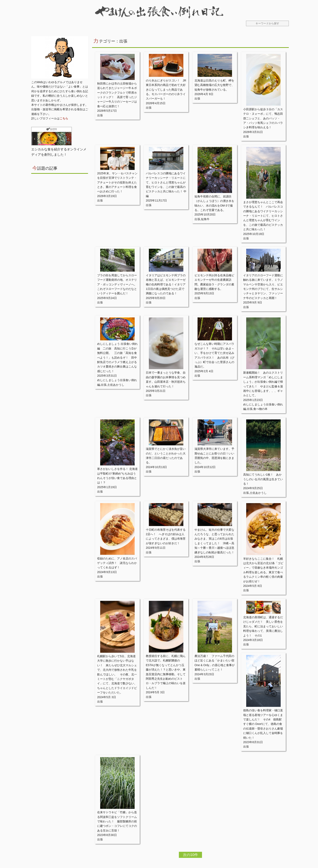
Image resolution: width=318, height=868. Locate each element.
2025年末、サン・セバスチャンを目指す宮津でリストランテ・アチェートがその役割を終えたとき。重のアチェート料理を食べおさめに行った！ (117, 182)
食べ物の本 (260, 409)
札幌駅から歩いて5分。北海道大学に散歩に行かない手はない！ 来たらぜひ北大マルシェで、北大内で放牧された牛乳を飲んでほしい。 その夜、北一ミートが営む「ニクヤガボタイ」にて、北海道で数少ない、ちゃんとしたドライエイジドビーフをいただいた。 (117, 674)
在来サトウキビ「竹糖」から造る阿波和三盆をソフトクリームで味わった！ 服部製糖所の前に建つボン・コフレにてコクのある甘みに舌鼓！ (117, 821)
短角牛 (205, 219)
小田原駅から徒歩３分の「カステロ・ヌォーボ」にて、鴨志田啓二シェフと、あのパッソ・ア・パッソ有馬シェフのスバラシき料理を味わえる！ (263, 118)
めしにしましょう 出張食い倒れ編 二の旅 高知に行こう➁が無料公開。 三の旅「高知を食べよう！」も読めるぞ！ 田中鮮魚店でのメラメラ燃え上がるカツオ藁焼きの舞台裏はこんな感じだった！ (117, 357)
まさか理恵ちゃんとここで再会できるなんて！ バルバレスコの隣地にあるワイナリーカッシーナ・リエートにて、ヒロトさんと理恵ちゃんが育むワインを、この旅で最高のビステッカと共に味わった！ (263, 216)
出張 (100, 115)
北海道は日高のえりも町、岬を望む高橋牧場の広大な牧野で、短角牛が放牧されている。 (214, 85)
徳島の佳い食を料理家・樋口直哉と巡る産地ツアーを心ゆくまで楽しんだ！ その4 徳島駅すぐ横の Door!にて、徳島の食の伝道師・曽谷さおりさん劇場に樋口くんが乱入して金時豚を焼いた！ (263, 724)
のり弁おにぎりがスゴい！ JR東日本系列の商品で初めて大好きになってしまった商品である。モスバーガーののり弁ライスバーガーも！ (166, 90)
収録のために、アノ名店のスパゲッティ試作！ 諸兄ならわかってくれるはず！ (117, 563)
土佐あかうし (116, 385)
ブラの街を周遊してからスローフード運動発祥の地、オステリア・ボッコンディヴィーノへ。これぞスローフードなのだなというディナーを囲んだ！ (117, 284)
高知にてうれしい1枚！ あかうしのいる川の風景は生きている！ (263, 479)
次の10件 (190, 855)
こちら (64, 118)
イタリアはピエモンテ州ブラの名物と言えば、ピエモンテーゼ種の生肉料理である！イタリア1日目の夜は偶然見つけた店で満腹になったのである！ (166, 284)
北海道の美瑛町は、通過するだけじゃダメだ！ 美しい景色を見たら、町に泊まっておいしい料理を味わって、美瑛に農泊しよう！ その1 (263, 626)
